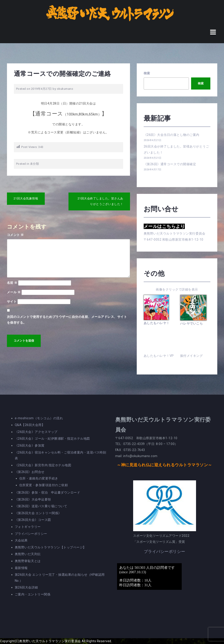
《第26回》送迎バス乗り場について (41, 506)
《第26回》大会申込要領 (33, 499)
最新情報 (21, 568)
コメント (15, 235)
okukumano (65, 89)
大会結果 (21, 540)
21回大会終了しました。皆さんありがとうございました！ (100, 201)
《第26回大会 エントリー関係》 (38, 513)
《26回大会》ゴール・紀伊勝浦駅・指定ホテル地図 (52, 439)
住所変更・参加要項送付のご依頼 (44, 485)
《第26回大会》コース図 (33, 520)
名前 (12, 283)
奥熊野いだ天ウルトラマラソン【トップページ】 (50, 547)
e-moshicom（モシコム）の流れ (39, 418)
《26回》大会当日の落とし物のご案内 (172, 135)
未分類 (35, 164)
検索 (147, 73)
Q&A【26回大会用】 (30, 425)
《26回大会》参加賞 (30, 445)
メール (14, 292)
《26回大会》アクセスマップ (36, 432)
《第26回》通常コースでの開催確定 (170, 164)
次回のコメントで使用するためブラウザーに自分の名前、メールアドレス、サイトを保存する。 (67, 320)
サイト (12, 302)
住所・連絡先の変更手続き (39, 478)
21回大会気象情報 (26, 198)
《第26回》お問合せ (30, 472)
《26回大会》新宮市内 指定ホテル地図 (43, 465)
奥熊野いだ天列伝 (28, 554)
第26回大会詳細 (26, 587)
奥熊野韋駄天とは (28, 561)
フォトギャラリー (28, 527)
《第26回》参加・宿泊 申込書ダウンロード (48, 492)
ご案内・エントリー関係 (33, 594)
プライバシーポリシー (31, 534)
